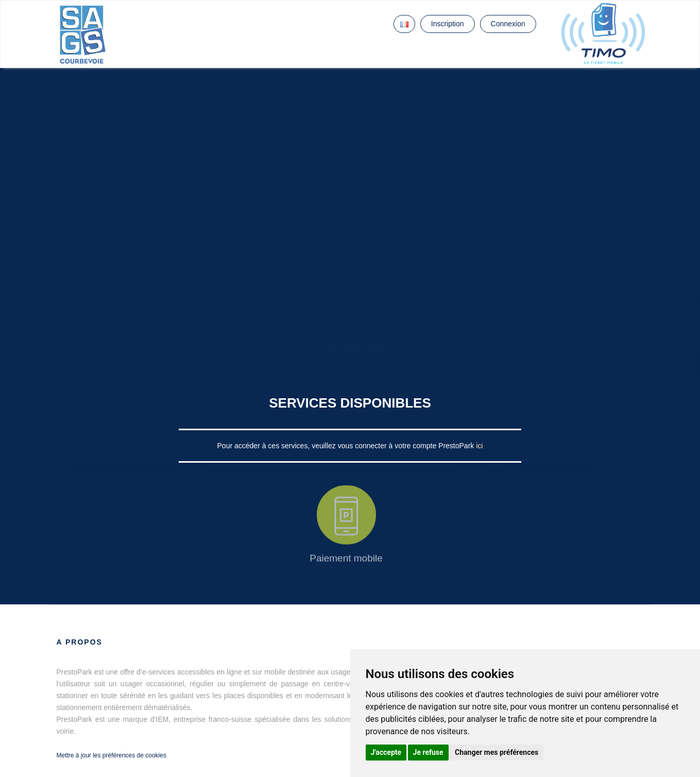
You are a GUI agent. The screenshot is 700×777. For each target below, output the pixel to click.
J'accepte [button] (386, 752)
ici (479, 446)
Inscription (448, 24)
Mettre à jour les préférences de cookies (112, 755)
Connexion (508, 24)
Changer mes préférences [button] (497, 752)
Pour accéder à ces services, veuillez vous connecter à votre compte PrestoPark (347, 446)
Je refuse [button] (428, 752)
